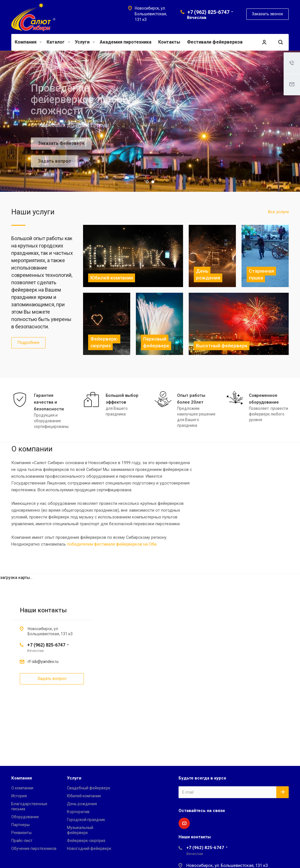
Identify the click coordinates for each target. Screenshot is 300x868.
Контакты (169, 42)
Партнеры (20, 825)
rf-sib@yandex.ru (43, 662)
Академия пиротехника (126, 42)
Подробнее (28, 343)
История (19, 796)
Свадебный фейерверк (89, 788)
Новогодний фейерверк (89, 848)
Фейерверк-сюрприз (86, 841)
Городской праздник (86, 820)
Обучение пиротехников (34, 848)
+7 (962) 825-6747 (208, 12)
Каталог (58, 42)
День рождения (82, 804)
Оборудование (25, 817)
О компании (22, 788)
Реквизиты (21, 833)
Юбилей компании (84, 796)
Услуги (85, 42)
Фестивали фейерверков (215, 42)
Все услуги (278, 212)
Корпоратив (78, 812)
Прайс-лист (22, 841)
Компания (28, 42)
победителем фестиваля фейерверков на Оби (112, 544)
